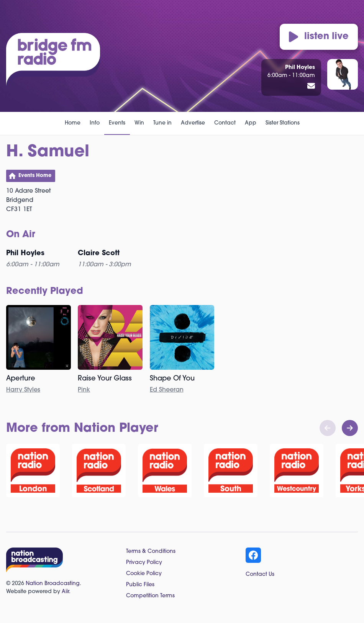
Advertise (193, 123)
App (251, 123)
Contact (225, 123)
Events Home (35, 176)
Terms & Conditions (151, 552)
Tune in (162, 123)
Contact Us (260, 575)
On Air (21, 235)
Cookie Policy (144, 574)
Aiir (65, 592)
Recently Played (45, 292)
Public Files (140, 585)
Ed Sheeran (167, 390)
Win (139, 123)
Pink (84, 390)
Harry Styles (23, 390)
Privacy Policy (144, 563)
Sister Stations (283, 123)
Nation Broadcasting (53, 584)
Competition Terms (150, 596)
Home (73, 123)
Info (95, 123)
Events (117, 123)
